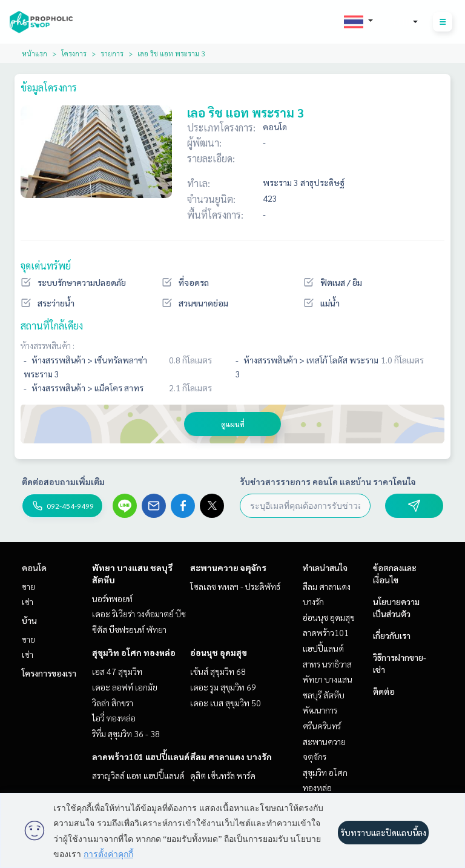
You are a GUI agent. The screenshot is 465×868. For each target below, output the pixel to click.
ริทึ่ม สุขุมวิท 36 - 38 (126, 734)
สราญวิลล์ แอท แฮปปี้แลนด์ (138, 775)
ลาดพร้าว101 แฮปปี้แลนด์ (141, 757)
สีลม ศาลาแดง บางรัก (231, 757)
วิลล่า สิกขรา (113, 703)
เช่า (28, 601)
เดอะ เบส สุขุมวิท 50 (226, 703)
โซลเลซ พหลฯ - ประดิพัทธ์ (235, 586)
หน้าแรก (35, 53)
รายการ (112, 53)
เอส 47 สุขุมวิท (117, 671)
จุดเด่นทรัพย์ (46, 266)
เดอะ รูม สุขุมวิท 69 (223, 687)
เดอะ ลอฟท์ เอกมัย (125, 687)
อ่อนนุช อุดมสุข (219, 652)
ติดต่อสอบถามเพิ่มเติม (63, 482)
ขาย (28, 586)
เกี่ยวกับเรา (392, 635)
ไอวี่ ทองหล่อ (114, 718)
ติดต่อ (384, 691)
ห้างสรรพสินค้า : (48, 345)
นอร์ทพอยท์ (112, 598)
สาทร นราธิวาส (327, 664)
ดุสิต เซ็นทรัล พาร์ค (223, 775)
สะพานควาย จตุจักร (228, 568)
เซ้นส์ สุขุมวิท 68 (218, 671)
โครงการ (74, 53)
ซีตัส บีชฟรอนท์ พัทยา (129, 629)
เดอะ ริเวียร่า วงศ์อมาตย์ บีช (139, 614)
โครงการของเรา (49, 673)
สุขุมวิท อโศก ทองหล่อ (134, 652)
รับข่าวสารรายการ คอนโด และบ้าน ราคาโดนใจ (328, 482)
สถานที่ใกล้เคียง (52, 326)
